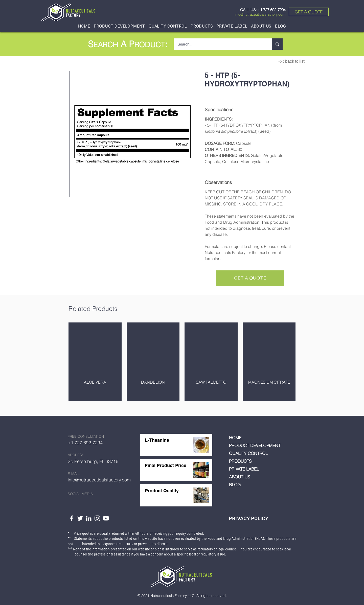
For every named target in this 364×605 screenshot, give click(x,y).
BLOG (235, 485)
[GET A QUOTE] (309, 12)
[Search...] (220, 44)
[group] (182, 362)
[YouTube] (106, 518)
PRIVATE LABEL (244, 469)
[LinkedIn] (89, 518)
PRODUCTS (240, 461)
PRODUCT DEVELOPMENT (255, 445)
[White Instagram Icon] (97, 518)
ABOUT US (240, 477)
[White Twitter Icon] (80, 518)
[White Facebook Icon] (72, 518)
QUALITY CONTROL (248, 453)
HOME (235, 438)
